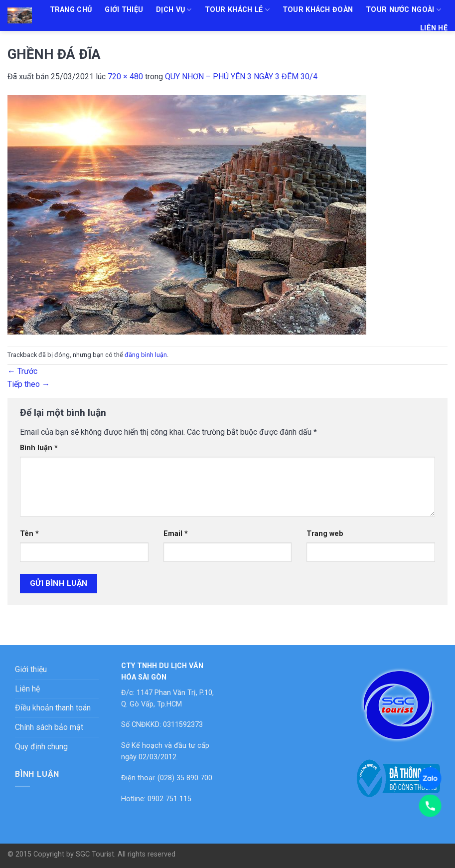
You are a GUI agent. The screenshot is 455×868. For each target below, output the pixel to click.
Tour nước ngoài (403, 10)
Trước (22, 371)
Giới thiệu (124, 10)
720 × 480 (125, 77)
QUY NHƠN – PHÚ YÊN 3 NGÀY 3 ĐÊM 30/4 (241, 77)
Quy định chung (41, 747)
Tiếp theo (29, 384)
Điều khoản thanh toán (53, 708)
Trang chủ (71, 10)
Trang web (325, 534)
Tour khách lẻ (237, 10)
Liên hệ (434, 28)
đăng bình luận (146, 355)
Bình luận (39, 448)
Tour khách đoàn (318, 10)
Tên (29, 534)
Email (176, 534)
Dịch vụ (174, 10)
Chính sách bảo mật (49, 727)
